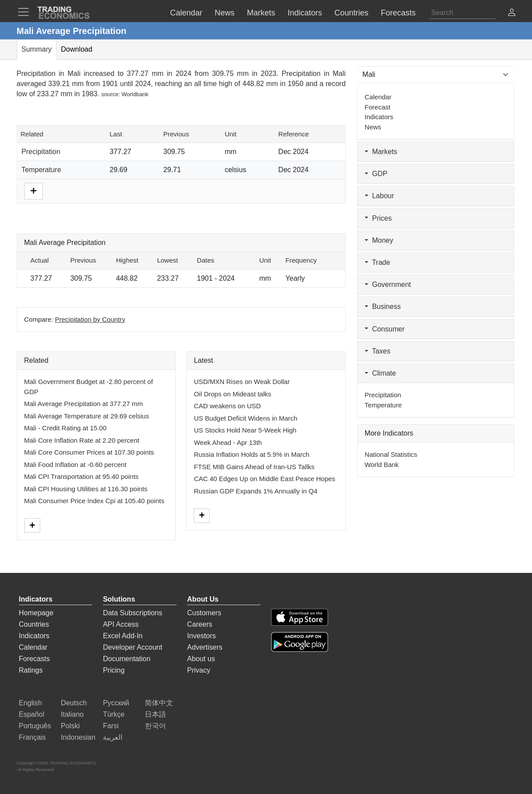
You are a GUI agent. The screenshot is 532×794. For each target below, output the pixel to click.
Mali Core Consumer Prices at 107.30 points (89, 452)
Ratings (31, 670)
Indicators (379, 117)
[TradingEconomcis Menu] (26, 12)
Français (32, 737)
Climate (380, 373)
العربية (113, 737)
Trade (377, 262)
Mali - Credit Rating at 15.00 (66, 428)
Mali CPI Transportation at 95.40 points (81, 476)
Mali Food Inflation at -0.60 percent (75, 465)
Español (32, 714)
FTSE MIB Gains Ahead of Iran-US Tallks (254, 467)
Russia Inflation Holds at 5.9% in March (252, 454)
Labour (379, 196)
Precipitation (41, 152)
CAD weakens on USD (227, 406)
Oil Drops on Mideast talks (232, 394)
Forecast (377, 107)
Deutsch (74, 703)
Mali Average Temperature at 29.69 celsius (87, 416)
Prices (378, 218)
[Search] (462, 13)
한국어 (155, 726)
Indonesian (78, 737)
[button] (512, 13)
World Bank (382, 465)
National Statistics (391, 454)
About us (201, 659)
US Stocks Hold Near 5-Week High (245, 430)
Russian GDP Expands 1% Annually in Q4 (256, 491)
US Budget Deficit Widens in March (245, 418)
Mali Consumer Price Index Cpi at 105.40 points (94, 501)
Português (35, 726)
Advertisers (205, 647)
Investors (202, 636)
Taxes (377, 351)
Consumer (385, 329)
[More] (34, 190)
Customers (204, 613)
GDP (376, 174)
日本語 (155, 714)
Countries (34, 624)
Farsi (111, 726)
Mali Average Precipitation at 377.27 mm (84, 404)
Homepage (36, 613)
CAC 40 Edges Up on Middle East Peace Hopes (264, 479)
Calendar (378, 97)
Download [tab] (77, 49)
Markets (381, 152)
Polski (70, 726)
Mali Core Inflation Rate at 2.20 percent (82, 440)
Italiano (72, 714)
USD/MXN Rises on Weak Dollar (242, 382)
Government (388, 284)
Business (383, 307)
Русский (116, 703)
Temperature (42, 170)
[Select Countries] (436, 75)
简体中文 (159, 703)
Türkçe (114, 714)
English (30, 703)
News (373, 127)
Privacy (199, 670)
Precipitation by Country (90, 319)
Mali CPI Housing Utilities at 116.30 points (86, 489)
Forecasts (34, 659)
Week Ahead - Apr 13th (228, 442)
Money (379, 240)
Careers (200, 624)
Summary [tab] (37, 49)
